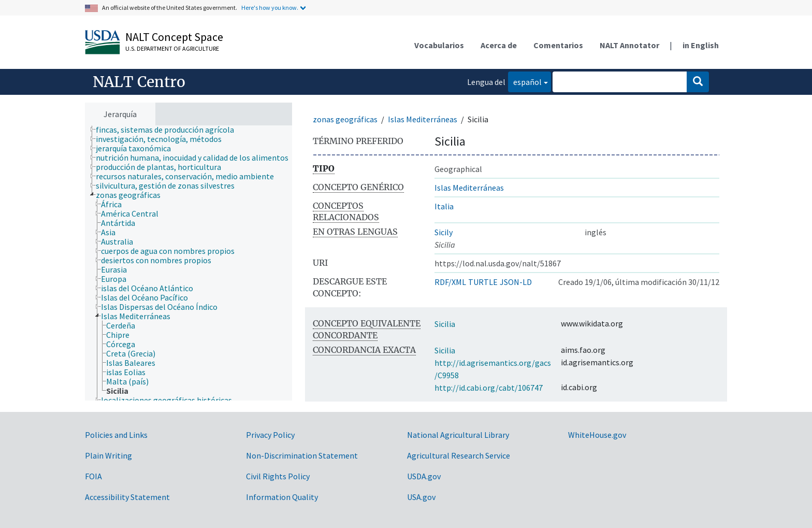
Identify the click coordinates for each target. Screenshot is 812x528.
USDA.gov (424, 476)
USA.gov (421, 497)
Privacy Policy (270, 435)
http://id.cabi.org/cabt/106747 (489, 388)
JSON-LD (516, 282)
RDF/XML (450, 282)
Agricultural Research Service (459, 455)
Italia (444, 206)
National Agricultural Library (458, 435)
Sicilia (445, 324)
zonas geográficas (345, 119)
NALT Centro (139, 82)
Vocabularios (439, 45)
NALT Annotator (629, 45)
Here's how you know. (270, 8)
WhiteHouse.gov (597, 435)
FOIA (93, 476)
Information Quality (282, 497)
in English (701, 45)
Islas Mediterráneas (423, 119)
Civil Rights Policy (278, 476)
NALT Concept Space (174, 37)
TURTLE (483, 282)
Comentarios (558, 45)
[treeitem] (169, 130)
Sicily (444, 232)
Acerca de (499, 45)
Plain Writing (108, 455)
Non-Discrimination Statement (302, 455)
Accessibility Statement (127, 497)
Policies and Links (116, 435)
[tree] (189, 263)
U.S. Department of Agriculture (172, 48)
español (525, 81)
